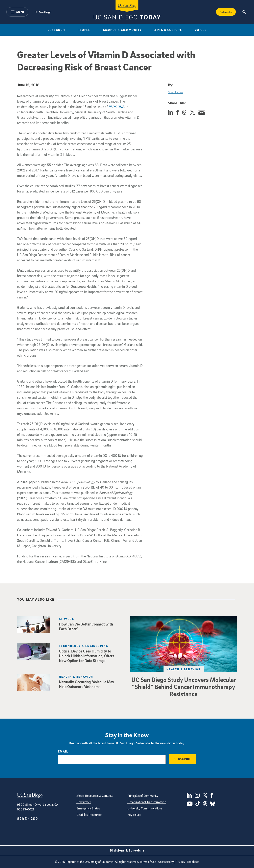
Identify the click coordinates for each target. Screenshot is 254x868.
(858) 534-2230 (27, 818)
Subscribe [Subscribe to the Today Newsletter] (226, 12)
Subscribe (183, 759)
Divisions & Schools (127, 850)
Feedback (193, 862)
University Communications (145, 808)
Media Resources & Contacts (95, 796)
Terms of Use (148, 862)
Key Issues (134, 815)
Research (56, 30)
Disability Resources (89, 815)
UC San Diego (43, 12)
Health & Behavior (184, 669)
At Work (67, 619)
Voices (201, 30)
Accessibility (166, 862)
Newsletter (84, 802)
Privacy (180, 862)
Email (63, 751)
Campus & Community (122, 30)
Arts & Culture (168, 30)
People (84, 30)
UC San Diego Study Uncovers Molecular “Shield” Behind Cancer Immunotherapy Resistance (184, 687)
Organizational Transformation (147, 802)
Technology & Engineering (84, 646)
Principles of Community (143, 796)
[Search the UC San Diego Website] (244, 12)
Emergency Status (88, 808)
